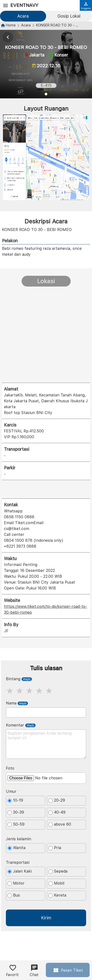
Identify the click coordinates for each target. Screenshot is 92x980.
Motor (16, 883)
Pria (55, 848)
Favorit (12, 970)
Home (11, 25)
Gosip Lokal (69, 16)
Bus (14, 895)
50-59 (16, 824)
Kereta (57, 895)
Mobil (56, 883)
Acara (23, 16)
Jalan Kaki (20, 871)
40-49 (57, 812)
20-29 (57, 800)
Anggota (86, 6)
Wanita (16, 848)
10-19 (15, 800)
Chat (34, 970)
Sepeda (58, 871)
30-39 (16, 812)
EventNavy (24, 5)
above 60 (60, 824)
